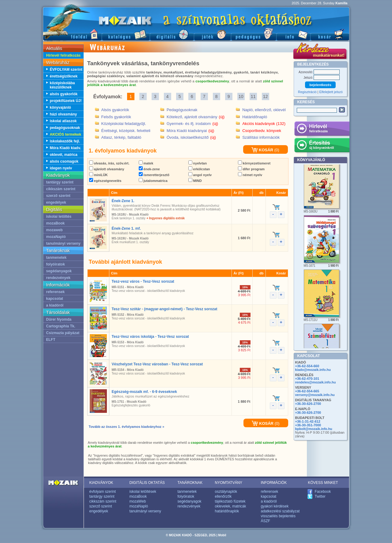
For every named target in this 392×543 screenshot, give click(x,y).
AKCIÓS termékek (66, 134)
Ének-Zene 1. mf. (126, 228)
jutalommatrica (153, 181)
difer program (251, 169)
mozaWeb (138, 501)
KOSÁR (262, 150)
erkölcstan (199, 169)
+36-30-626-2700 (308, 404)
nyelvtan (198, 163)
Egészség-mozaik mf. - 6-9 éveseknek (144, 392)
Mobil (222, 535)
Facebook (323, 492)
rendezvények (58, 278)
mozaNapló (56, 237)
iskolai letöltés (59, 217)
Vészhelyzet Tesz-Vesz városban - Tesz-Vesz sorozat (157, 364)
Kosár (330, 34)
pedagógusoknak (65, 128)
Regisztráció (307, 92)
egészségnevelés (105, 181)
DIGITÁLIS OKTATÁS (147, 483)
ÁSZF (266, 521)
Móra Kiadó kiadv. (66, 148)
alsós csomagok (64, 161)
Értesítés (322, 146)
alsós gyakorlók (64, 94)
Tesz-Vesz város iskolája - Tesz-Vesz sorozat (150, 337)
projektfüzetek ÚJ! (66, 101)
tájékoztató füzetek (230, 501)
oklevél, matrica (64, 155)
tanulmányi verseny (63, 243)
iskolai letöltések (143, 492)
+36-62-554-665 (307, 391)
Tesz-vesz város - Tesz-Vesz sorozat (143, 281)
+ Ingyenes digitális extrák (166, 218)
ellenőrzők (223, 496)
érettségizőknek (64, 76)
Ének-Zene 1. (123, 201)
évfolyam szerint (103, 492)
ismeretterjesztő (154, 175)
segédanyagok (59, 271)
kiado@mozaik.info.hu (313, 370)
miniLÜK (98, 175)
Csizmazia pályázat (63, 333)
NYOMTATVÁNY (229, 483)
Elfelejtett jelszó (331, 92)
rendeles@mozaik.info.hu (316, 382)
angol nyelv (200, 175)
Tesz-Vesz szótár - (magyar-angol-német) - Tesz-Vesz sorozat (165, 309)
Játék (212, 34)
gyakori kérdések (275, 506)
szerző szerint (58, 196)
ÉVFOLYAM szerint (66, 70)
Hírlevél (322, 130)
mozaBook (56, 223)
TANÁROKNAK (190, 483)
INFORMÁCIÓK (274, 483)
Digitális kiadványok (172, 34)
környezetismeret (254, 163)
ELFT (51, 340)
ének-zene (149, 169)
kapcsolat (55, 299)
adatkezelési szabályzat (280, 511)
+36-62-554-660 (307, 366)
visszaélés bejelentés (278, 516)
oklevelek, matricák (231, 506)
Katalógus (126, 34)
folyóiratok (56, 264)
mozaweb (55, 230)
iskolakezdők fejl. (65, 141)
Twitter (320, 496)
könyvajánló (60, 107)
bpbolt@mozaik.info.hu (314, 429)
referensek (56, 292)
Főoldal (72, 34)
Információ (293, 34)
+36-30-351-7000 (308, 425)
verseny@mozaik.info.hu (315, 395)
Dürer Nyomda (59, 319)
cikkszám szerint (61, 189)
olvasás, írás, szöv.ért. (109, 163)
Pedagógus (254, 34)
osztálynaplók (226, 492)
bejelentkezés (320, 85)
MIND (195, 181)
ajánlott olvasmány (107, 169)
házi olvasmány (64, 114)
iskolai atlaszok (63, 121)
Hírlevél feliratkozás (64, 55)
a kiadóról (55, 305)
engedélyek (56, 202)
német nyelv (250, 175)
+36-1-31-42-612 (308, 421)
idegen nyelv (61, 168)
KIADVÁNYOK (101, 483)
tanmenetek (57, 258)
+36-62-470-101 (307, 379)
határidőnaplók (227, 511)
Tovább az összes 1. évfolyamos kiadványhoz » (127, 427)
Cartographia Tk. (61, 326)
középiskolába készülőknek (62, 85)
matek (146, 163)
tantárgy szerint (60, 182)
